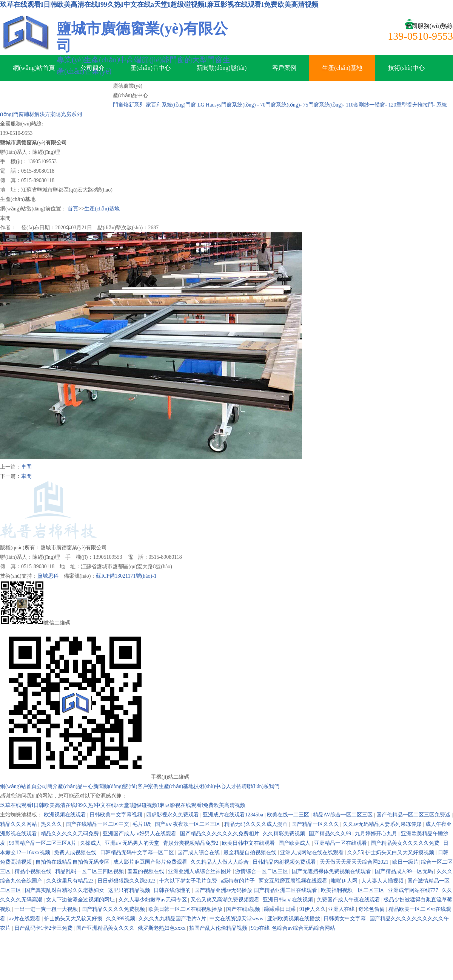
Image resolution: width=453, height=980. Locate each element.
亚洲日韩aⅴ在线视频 (288, 900)
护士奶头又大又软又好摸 (74, 919)
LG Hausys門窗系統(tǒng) (227, 105)
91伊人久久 (313, 909)
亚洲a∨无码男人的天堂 (133, 843)
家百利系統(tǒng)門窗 (171, 105)
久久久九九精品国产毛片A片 (173, 919)
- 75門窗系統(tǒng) (321, 105)
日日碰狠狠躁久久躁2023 (127, 881)
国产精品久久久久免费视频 (114, 909)
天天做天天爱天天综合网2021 (355, 862)
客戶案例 (284, 68)
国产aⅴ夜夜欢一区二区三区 (188, 824)
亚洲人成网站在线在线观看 (313, 852)
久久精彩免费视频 (285, 834)
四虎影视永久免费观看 (173, 815)
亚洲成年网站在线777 (414, 890)
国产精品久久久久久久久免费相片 (220, 834)
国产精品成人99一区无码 (405, 871)
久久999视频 (121, 919)
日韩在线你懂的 (173, 890)
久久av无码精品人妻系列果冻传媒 (383, 824)
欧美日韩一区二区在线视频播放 (186, 909)
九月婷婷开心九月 (377, 834)
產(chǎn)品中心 (150, 68)
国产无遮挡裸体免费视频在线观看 (332, 871)
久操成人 (91, 843)
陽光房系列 (69, 114)
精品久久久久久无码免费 (71, 834)
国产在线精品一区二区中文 (98, 824)
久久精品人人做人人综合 (220, 862)
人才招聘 (25, 94)
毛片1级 (143, 824)
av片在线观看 (25, 919)
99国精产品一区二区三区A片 (43, 843)
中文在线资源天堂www (237, 919)
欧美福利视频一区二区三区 (353, 890)
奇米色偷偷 (372, 909)
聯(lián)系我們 (81, 94)
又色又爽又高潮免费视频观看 (226, 900)
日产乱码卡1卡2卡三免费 (44, 928)
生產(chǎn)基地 (342, 68)
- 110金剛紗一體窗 (364, 105)
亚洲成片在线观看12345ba (234, 815)
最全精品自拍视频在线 (251, 852)
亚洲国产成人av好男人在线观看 (140, 834)
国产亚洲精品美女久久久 (106, 928)
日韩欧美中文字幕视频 (117, 815)
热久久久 (52, 824)
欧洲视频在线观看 (66, 815)
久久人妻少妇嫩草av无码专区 (153, 900)
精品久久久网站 (19, 824)
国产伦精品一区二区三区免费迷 (414, 815)
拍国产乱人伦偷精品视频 (219, 928)
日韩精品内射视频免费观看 (285, 862)
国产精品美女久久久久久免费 (406, 843)
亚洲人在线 (342, 909)
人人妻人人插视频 (383, 881)
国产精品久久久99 (331, 834)
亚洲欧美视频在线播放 (294, 919)
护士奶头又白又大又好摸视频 (401, 852)
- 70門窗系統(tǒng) (278, 105)
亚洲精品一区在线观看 (341, 843)
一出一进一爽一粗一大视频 (47, 909)
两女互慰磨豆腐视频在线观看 (294, 881)
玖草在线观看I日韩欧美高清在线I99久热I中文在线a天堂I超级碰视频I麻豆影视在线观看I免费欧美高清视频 (159, 5)
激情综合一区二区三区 (262, 871)
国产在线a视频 (244, 909)
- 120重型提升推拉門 (409, 105)
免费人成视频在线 (76, 852)
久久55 (355, 852)
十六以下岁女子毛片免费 (189, 881)
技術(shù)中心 (406, 68)
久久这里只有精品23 (71, 881)
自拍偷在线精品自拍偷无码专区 (73, 862)
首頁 (73, 209)
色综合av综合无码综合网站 (304, 928)
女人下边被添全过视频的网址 (81, 900)
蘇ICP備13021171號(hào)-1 (126, 576)
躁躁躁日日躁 (280, 909)
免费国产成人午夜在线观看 (349, 900)
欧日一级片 (405, 862)
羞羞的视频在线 (146, 871)
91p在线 (260, 928)
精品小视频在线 (34, 871)
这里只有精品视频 (130, 890)
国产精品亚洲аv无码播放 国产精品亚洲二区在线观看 (256, 890)
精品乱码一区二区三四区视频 (90, 871)
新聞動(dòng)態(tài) (221, 68)
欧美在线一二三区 (289, 815)
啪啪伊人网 (345, 881)
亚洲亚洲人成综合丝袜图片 (200, 871)
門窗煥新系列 (129, 105)
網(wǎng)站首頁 (34, 68)
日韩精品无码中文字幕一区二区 (138, 852)
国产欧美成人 (295, 843)
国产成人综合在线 (199, 852)
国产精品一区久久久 (316, 824)
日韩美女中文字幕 (345, 919)
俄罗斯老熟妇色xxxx (162, 928)
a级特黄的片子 (239, 881)
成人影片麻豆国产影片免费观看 (151, 862)
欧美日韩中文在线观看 (249, 843)
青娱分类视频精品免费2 (192, 843)
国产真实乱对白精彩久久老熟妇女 (65, 890)
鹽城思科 (48, 576)
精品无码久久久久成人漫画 (257, 824)
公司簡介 (92, 68)
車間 (26, 467)
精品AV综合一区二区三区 (344, 815)
